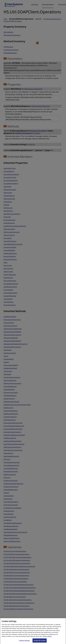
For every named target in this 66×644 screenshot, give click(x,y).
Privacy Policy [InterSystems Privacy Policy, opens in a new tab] (47, 638)
